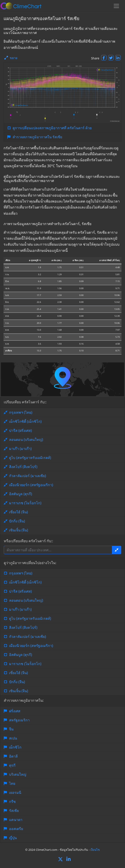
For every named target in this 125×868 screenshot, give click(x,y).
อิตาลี (13, 756)
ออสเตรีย (16, 829)
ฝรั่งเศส (15, 711)
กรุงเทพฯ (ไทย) (21, 412)
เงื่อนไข (95, 850)
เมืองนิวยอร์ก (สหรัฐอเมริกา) (31, 485)
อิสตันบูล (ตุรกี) (21, 494)
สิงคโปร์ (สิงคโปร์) (23, 467)
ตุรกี (12, 765)
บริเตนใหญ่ (18, 774)
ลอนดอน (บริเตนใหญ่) (26, 440)
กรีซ (12, 802)
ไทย (12, 783)
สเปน (13, 738)
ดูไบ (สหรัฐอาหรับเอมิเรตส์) (30, 458)
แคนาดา (16, 820)
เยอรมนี (15, 792)
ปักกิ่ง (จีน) (17, 521)
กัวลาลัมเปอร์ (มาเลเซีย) (28, 476)
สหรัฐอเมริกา (19, 720)
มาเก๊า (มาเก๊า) (20, 449)
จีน (11, 729)
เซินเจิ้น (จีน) (19, 530)
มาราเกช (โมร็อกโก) (25, 503)
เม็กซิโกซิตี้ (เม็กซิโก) (25, 421)
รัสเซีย (14, 811)
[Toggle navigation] (116, 6)
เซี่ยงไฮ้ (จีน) (18, 512)
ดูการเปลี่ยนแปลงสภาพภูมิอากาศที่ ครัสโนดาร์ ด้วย (52, 128)
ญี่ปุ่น (13, 838)
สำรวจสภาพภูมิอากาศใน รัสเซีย (37, 137)
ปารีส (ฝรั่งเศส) (20, 430)
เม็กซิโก (15, 747)
